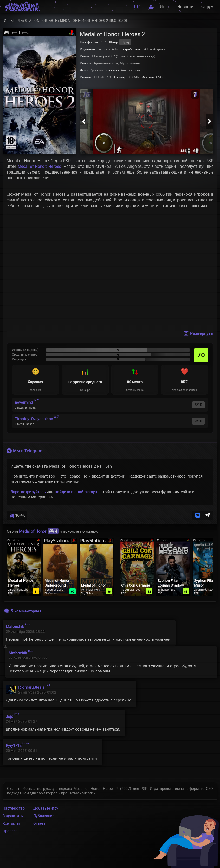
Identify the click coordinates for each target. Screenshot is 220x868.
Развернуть (198, 333)
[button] (84, 121)
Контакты (11, 823)
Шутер (125, 42)
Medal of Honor (39, 531)
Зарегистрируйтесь (28, 492)
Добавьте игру (46, 808)
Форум (207, 6)
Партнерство (14, 808)
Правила (10, 831)
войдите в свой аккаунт (77, 492)
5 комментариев (23, 611)
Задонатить (13, 816)
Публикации (44, 816)
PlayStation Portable (37, 21)
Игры (165, 6)
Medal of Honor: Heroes (39, 166)
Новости (185, 6)
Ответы (40, 823)
